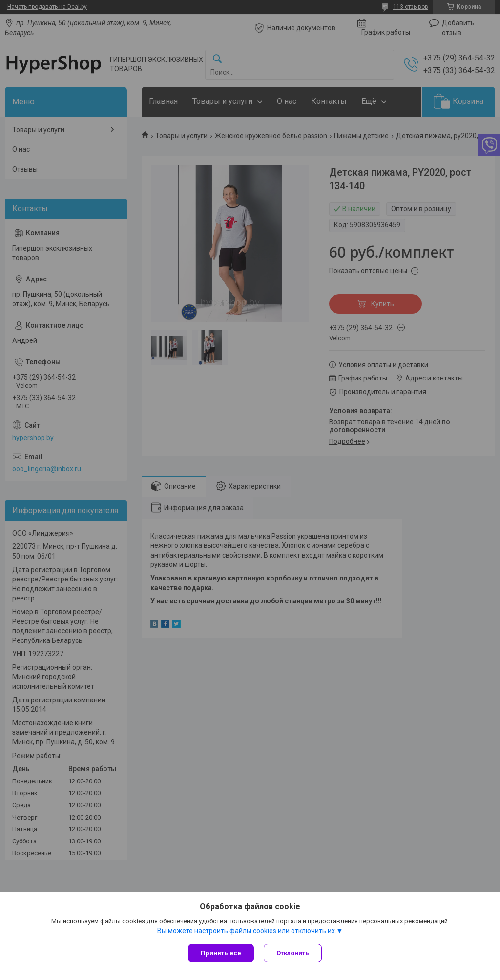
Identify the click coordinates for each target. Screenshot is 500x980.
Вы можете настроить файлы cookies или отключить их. (247, 931)
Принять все (221, 953)
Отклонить (293, 953)
